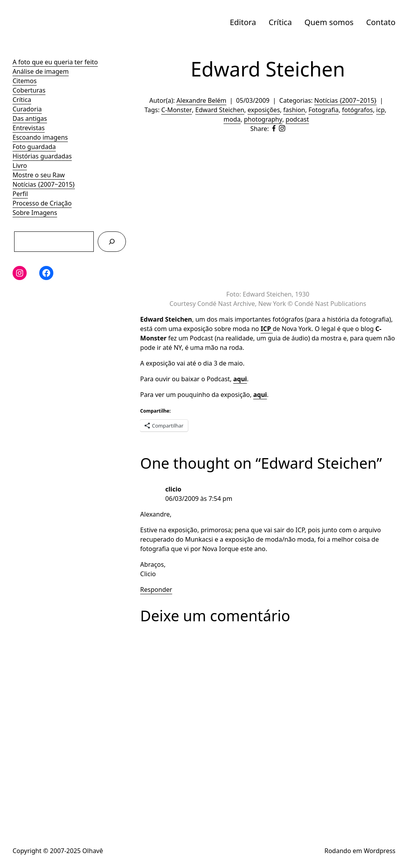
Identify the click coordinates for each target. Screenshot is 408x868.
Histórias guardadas (42, 156)
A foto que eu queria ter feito (55, 62)
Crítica (280, 22)
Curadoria (27, 109)
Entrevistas (29, 128)
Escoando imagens (40, 137)
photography (263, 119)
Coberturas (29, 90)
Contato (381, 22)
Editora (243, 22)
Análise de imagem (41, 71)
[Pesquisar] (112, 241)
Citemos (25, 81)
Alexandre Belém (201, 100)
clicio (173, 489)
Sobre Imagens (35, 213)
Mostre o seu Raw (39, 175)
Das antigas (30, 118)
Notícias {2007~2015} (44, 184)
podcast (297, 119)
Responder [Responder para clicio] (156, 590)
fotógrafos (358, 110)
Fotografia (323, 110)
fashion (294, 110)
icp (381, 110)
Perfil (20, 194)
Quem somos (329, 22)
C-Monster (177, 110)
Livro (20, 166)
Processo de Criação (42, 203)
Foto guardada (34, 147)
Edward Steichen (220, 110)
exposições (264, 110)
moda (232, 119)
